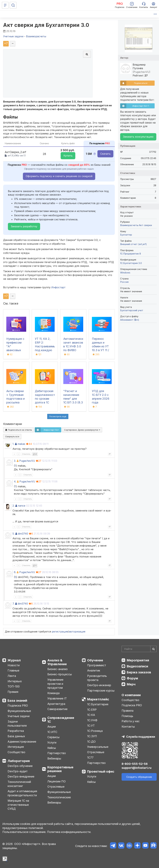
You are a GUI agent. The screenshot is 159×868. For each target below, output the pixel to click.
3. (15, 461)
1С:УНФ (92, 720)
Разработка (16, 731)
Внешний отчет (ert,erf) (133, 244)
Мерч (131, 684)
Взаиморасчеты (129, 225)
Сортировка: (82, 430)
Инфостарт (58, 287)
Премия (13, 692)
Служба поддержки (141, 737)
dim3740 (23, 534)
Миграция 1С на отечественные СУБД (18, 805)
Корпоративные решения (60, 769)
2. (13, 506)
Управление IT (57, 698)
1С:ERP (92, 710)
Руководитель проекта (97, 678)
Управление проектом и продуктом (55, 684)
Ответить (26, 454)
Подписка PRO (18, 706)
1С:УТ (91, 726)
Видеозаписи (137, 666)
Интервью (15, 681)
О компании (131, 695)
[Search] (139, 649)
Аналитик (94, 670)
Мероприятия (138, 660)
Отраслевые (56, 787)
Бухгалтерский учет (132, 310)
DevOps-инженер (99, 685)
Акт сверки (145, 225)
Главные (13, 670)
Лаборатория (19, 761)
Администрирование (22, 742)
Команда (53, 693)
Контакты (128, 727)
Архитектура (56, 704)
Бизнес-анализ (57, 669)
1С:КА (91, 715)
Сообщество (16, 752)
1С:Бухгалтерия (98, 704)
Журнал (14, 660)
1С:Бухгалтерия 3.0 (131, 263)
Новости (14, 665)
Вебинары (54, 758)
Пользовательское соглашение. (24, 832)
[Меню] (5, 5)
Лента (12, 676)
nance (22, 506)
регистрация (60, 632)
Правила (127, 711)
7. (13, 604)
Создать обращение (139, 777)
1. (13, 444)
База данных (16, 736)
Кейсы (52, 748)
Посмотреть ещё (58, 416)
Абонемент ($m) (130, 320)
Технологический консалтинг (19, 784)
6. (15, 572)
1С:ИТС (52, 732)
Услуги (52, 742)
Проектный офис (101, 771)
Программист (97, 665)
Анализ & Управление (57, 662)
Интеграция (16, 747)
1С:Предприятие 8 (130, 254)
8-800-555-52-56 (135, 764)
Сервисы (53, 737)
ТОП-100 (14, 686)
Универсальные (98, 747)
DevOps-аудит (18, 771)
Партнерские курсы (101, 691)
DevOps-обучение (20, 766)
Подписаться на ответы (19, 430)
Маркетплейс (98, 699)
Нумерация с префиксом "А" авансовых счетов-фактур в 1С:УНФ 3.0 (15, 350)
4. (15, 481)
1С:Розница (95, 731)
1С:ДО (91, 742)
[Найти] (153, 649)
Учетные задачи (19, 716)
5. (13, 534)
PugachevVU (27, 461)
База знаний (17, 701)
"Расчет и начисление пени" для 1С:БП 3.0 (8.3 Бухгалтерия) (73, 399)
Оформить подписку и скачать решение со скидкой (59, 176)
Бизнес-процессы (60, 674)
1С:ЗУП (92, 736)
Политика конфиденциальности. (69, 832)
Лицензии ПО (57, 781)
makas (21, 444)
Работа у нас (131, 721)
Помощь (127, 716)
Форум (132, 678)
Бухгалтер (126, 235)
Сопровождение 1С (61, 720)
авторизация (77, 632)
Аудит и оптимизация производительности (22, 793)
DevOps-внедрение (21, 776)
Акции (52, 727)
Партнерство (57, 753)
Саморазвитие (57, 709)
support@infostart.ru (136, 768)
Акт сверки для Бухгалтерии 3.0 (46, 25)
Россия (124, 282)
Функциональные (19, 711)
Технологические (59, 797)
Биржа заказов (139, 672)
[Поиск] (13, 5)
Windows (125, 273)
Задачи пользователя (17, 724)
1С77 (90, 758)
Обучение (95, 660)
